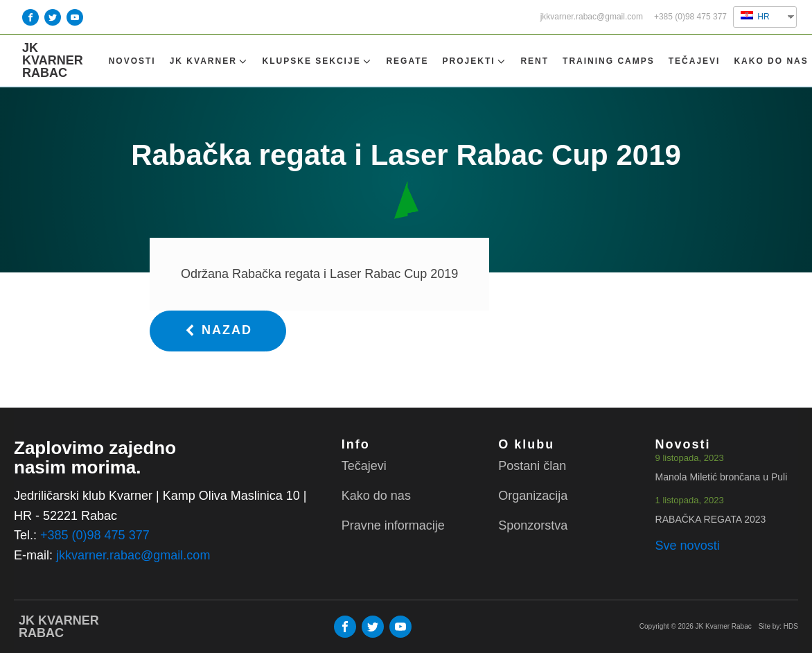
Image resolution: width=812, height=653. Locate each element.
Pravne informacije (393, 525)
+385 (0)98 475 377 (690, 17)
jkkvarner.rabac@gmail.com (592, 17)
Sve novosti (688, 546)
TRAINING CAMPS (609, 61)
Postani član (532, 466)
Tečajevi (695, 61)
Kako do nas (771, 61)
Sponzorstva (533, 525)
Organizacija (533, 496)
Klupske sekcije (318, 61)
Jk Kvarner (209, 61)
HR (755, 16)
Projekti (475, 61)
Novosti (132, 61)
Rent (535, 61)
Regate (407, 61)
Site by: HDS (778, 626)
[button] (218, 331)
